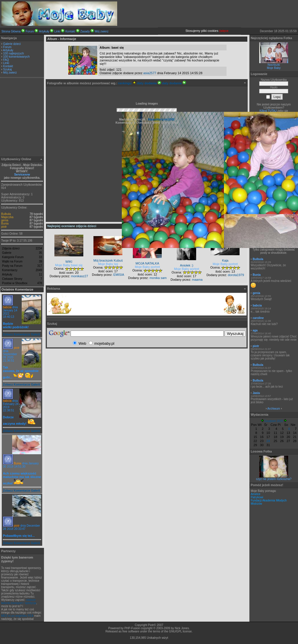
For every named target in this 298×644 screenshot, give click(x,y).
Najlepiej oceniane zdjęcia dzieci (72, 226)
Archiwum (274, 409)
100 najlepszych (14, 53)
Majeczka (7, 217)
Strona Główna (11, 31)
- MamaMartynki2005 (160, 120)
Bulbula (6, 214)
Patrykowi (257, 497)
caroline (258, 318)
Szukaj (8, 69)
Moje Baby (274, 68)
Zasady (85, 31)
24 (268, 441)
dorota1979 (236, 275)
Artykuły (44, 31)
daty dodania (149, 83)
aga (255, 330)
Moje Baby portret (147, 267)
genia (5, 220)
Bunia (5, 224)
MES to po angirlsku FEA (17, 616)
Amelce (255, 494)
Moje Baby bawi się (69, 265)
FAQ (6, 60)
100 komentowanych (16, 57)
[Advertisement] (22, 118)
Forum (30, 31)
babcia (7, 307)
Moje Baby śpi (108, 264)
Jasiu (256, 393)
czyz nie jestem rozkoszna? (274, 479)
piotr (4, 227)
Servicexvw (22, 175)
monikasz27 (80, 276)
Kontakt (70, 31)
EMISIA (119, 275)
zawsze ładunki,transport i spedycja (19, 601)
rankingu (127, 83)
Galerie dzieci (12, 44)
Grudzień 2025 (274, 421)
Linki (57, 31)
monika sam (158, 278)
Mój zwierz (102, 31)
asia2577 (150, 73)
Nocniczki (274, 65)
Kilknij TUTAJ (268, 111)
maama (197, 280)
